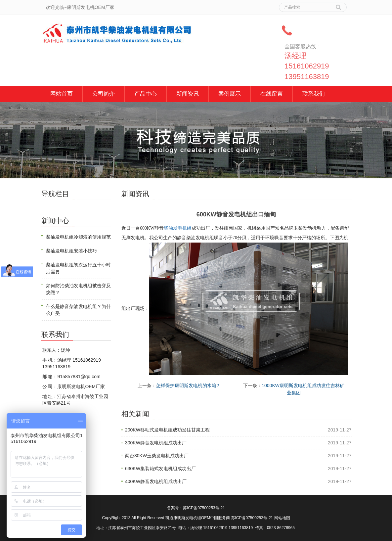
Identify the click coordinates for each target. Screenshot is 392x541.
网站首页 (62, 94)
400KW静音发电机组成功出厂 (156, 481)
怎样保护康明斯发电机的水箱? (188, 385)
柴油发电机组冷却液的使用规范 (78, 237)
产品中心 (146, 94)
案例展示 (230, 94)
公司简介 (104, 94)
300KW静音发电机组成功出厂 (156, 443)
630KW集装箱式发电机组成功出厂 (160, 469)
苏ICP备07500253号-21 (204, 508)
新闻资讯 (188, 94)
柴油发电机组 (178, 228)
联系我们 (314, 94)
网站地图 (282, 518)
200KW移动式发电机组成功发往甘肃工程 (167, 430)
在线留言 (272, 94)
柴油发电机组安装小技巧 (71, 251)
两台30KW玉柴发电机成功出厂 (157, 456)
